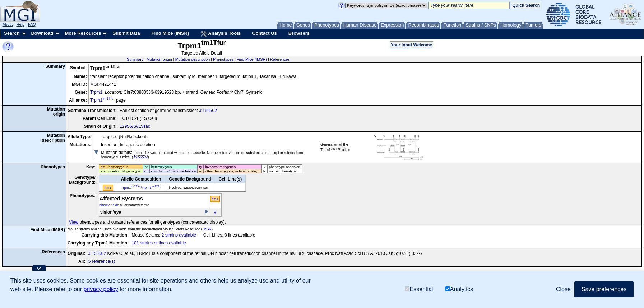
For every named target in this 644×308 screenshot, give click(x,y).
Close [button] (563, 289)
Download (42, 33)
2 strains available (179, 235)
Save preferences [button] (604, 289)
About (8, 24)
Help (20, 24)
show (103, 205)
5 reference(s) (102, 261)
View (74, 222)
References (280, 59)
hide (116, 205)
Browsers (299, 33)
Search (12, 33)
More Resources (83, 33)
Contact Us (265, 33)
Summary (135, 59)
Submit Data (126, 33)
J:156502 (208, 111)
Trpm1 (96, 92)
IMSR (207, 229)
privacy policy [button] (101, 289)
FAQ (32, 24)
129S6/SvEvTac (135, 126)
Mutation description (193, 59)
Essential (419, 290)
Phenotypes (223, 59)
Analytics (459, 290)
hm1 (215, 199)
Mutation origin (159, 59)
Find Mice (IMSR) (170, 33)
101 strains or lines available (159, 243)
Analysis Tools (221, 34)
